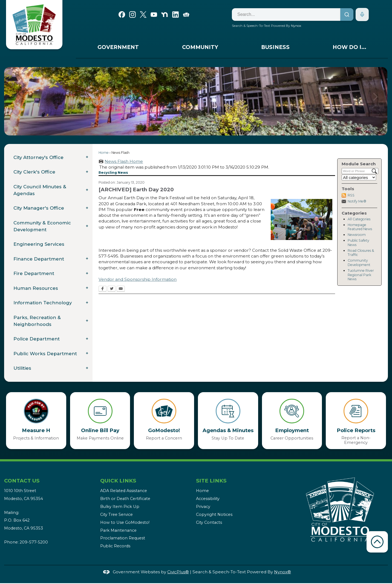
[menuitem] (118, 49)
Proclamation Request (123, 538)
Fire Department (34, 273)
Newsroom (357, 235)
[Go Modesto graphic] (186, 14)
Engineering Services (39, 244)
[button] (375, 101)
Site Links (211, 481)
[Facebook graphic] (122, 14)
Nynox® (283, 572)
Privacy (203, 507)
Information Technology (43, 303)
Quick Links (118, 481)
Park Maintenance (118, 530)
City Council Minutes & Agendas (40, 190)
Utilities (22, 368)
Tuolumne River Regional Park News (361, 275)
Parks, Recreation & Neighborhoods (37, 321)
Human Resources (36, 288)
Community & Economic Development (42, 226)
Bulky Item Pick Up (120, 507)
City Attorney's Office (38, 157)
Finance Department (39, 259)
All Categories (359, 219)
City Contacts (209, 522)
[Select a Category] (359, 177)
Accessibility (208, 499)
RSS (351, 195)
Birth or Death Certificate (125, 499)
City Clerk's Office (34, 172)
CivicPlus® (178, 572)
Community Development (359, 263)
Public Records (115, 546)
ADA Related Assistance (124, 491)
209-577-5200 (34, 542)
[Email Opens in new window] (121, 289)
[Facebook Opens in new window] (103, 289)
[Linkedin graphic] (175, 14)
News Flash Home (124, 161)
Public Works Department (45, 354)
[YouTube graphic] (154, 14)
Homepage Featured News (360, 227)
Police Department (37, 339)
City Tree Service (116, 514)
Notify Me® (357, 201)
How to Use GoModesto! (125, 522)
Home (104, 153)
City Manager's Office (39, 208)
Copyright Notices (214, 514)
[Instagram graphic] (132, 14)
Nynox (296, 26)
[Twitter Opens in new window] (112, 289)
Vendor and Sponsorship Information (138, 279)
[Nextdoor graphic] (165, 14)
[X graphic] (143, 14)
